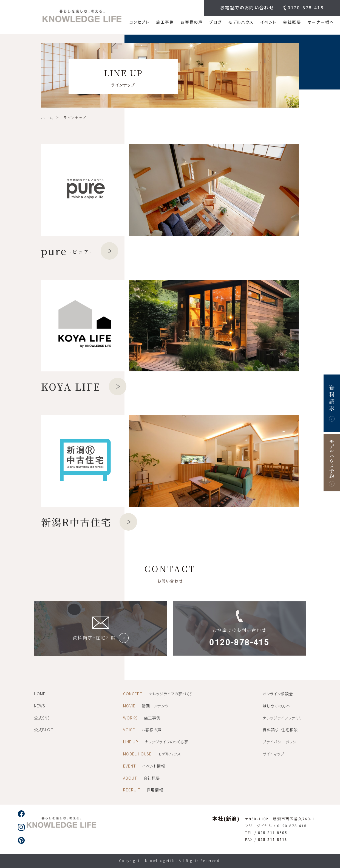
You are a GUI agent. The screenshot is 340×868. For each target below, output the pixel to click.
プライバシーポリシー (282, 742)
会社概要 (292, 22)
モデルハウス (241, 22)
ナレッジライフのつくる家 (156, 742)
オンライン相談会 (278, 694)
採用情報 (143, 790)
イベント (269, 22)
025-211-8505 (273, 833)
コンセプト (140, 22)
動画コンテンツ (146, 706)
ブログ (216, 22)
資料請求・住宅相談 (280, 730)
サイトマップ (274, 754)
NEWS (40, 706)
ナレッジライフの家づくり (158, 694)
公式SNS (42, 718)
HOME (40, 694)
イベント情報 (144, 766)
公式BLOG (44, 730)
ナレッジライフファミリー (284, 718)
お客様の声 (192, 22)
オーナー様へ (321, 22)
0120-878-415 (306, 8)
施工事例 (165, 22)
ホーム (47, 118)
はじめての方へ (277, 706)
